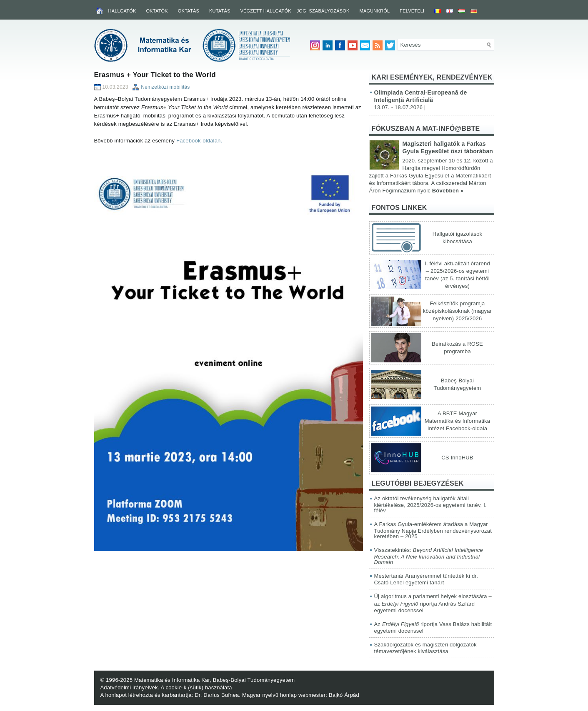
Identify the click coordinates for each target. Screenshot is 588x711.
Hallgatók (122, 11)
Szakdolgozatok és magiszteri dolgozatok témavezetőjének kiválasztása (425, 648)
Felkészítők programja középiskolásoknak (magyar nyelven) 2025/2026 (457, 311)
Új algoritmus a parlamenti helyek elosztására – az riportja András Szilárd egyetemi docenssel (433, 603)
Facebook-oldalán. (199, 141)
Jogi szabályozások (323, 11)
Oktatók (157, 11)
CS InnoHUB (457, 458)
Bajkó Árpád (344, 695)
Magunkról (375, 11)
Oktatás (189, 11)
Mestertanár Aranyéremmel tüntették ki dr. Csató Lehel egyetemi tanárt (426, 579)
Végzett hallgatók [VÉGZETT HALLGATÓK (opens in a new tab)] (265, 11)
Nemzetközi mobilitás (165, 87)
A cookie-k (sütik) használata (196, 687)
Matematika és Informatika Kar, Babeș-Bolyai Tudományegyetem (214, 680)
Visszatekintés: (429, 556)
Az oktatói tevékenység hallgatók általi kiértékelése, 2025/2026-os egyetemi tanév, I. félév (430, 504)
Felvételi (412, 11)
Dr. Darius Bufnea (217, 695)
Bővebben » (448, 191)
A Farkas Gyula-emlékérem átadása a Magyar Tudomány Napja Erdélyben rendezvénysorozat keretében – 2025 (433, 530)
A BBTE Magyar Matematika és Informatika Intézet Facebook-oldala (457, 421)
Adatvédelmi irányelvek (129, 687)
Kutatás (220, 11)
